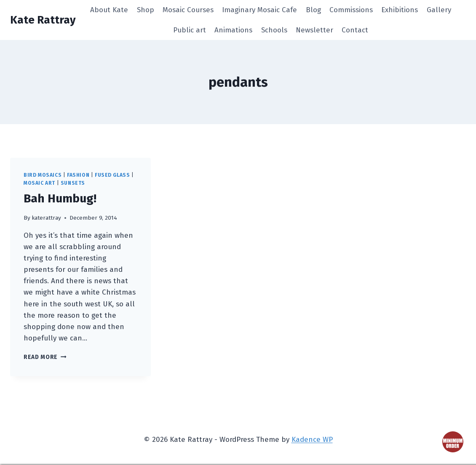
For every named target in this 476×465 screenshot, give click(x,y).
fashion (78, 175)
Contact (355, 30)
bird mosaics (43, 175)
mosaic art (39, 183)
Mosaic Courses (188, 10)
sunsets (73, 183)
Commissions (351, 10)
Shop (146, 10)
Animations (233, 30)
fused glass (112, 175)
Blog (313, 10)
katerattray (46, 218)
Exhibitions (400, 10)
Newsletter (314, 30)
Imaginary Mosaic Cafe (259, 10)
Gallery (439, 10)
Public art (190, 30)
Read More (45, 357)
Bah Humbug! (60, 198)
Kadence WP (312, 440)
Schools (274, 30)
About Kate (109, 10)
